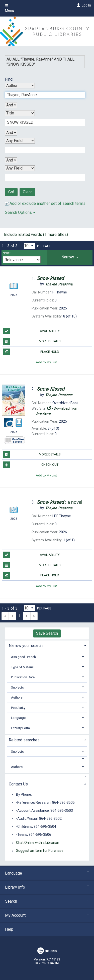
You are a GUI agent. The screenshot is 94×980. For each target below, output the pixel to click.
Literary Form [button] (20, 728)
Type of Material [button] (23, 667)
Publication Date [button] (23, 677)
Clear (27, 192)
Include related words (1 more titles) (36, 234)
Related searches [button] (24, 740)
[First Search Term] (42, 95)
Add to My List (46, 362)
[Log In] (78, 5)
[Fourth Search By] (20, 168)
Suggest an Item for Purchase (40, 851)
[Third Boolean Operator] (11, 160)
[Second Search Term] (42, 122)
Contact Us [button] (18, 784)
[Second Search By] (20, 113)
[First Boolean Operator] (11, 105)
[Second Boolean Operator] (11, 133)
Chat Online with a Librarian (38, 843)
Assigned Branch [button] (23, 657)
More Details (32, 342)
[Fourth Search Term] (42, 178)
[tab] (70, 257)
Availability (32, 331)
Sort (7, 253)
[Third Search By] (20, 141)
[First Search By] (20, 86)
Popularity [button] (18, 708)
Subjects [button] (17, 687)
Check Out (31, 465)
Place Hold (31, 352)
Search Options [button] (20, 212)
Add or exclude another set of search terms (45, 203)
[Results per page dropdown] (29, 246)
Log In (86, 5)
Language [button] (18, 718)
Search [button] (47, 901)
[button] (70, 257)
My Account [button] (47, 915)
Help (9, 929)
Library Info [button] (47, 887)
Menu (10, 8)
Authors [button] (17, 697)
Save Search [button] (47, 633)
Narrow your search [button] (26, 646)
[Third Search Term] (42, 150)
